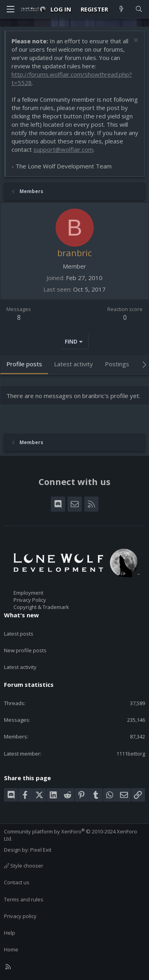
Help (10, 933)
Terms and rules (24, 899)
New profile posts (25, 650)
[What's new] (121, 9)
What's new (21, 615)
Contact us (17, 882)
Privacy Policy (30, 600)
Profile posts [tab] (24, 364)
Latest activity (20, 667)
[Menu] (10, 9)
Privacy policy (20, 916)
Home (11, 949)
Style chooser (24, 866)
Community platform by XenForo (71, 835)
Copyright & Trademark (41, 607)
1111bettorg (131, 754)
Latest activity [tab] (74, 364)
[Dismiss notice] (135, 41)
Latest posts (19, 634)
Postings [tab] (117, 364)
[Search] (139, 9)
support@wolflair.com (63, 149)
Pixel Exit (41, 850)
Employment (28, 593)
